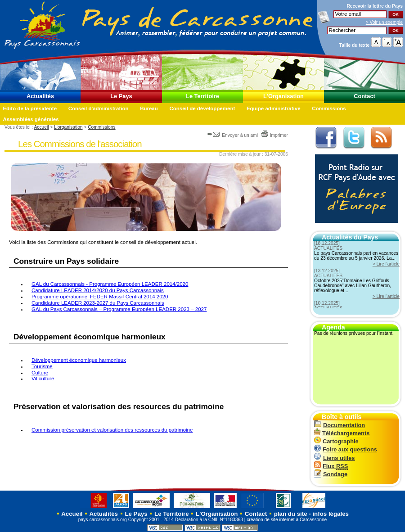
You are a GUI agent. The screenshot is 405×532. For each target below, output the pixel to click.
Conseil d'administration (99, 108)
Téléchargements (342, 433)
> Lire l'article (386, 264)
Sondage (331, 474)
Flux (331, 466)
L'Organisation (283, 96)
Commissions (329, 108)
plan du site (291, 514)
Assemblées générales (31, 119)
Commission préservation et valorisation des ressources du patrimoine (112, 430)
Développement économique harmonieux (79, 360)
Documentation (340, 425)
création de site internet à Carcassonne (287, 520)
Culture (40, 373)
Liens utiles (334, 458)
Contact (364, 96)
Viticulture (43, 379)
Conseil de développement (202, 108)
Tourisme (42, 366)
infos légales (331, 514)
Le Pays (121, 96)
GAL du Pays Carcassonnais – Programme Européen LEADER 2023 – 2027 (119, 309)
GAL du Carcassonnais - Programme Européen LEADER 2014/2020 (110, 284)
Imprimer (274, 135)
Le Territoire (202, 96)
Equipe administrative (274, 108)
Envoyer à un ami (233, 135)
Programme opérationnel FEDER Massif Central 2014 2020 (100, 297)
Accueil (41, 127)
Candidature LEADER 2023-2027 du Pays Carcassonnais (98, 303)
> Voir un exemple (384, 22)
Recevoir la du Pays (375, 6)
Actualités (40, 96)
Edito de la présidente (30, 108)
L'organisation (68, 127)
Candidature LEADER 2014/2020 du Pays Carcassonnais (98, 290)
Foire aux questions (346, 449)
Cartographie (336, 441)
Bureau (149, 108)
